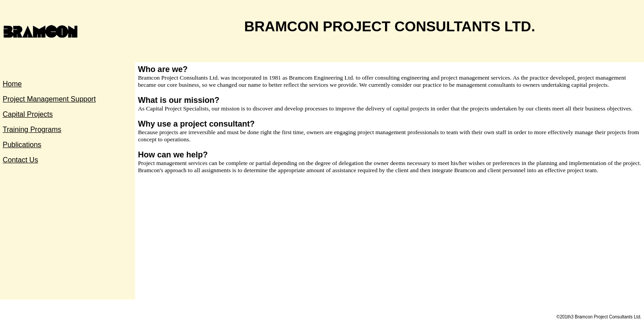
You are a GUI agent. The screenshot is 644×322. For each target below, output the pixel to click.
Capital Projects (28, 114)
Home (12, 84)
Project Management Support (49, 99)
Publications (22, 145)
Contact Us (20, 160)
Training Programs (32, 129)
